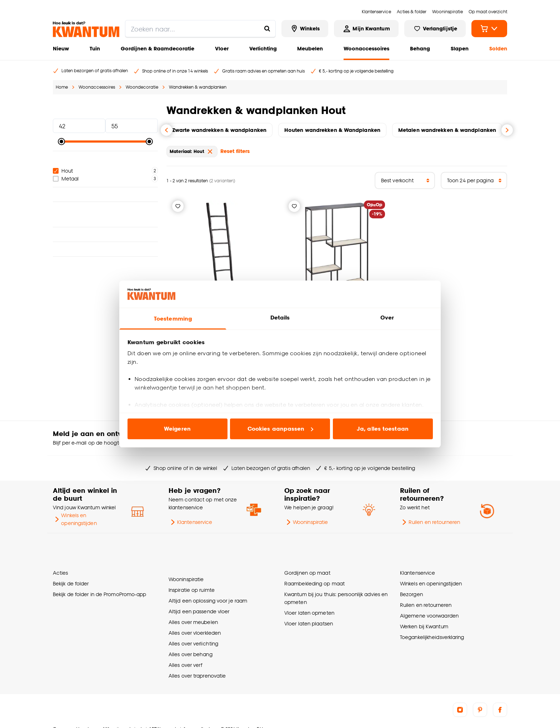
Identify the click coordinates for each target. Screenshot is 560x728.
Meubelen (310, 48)
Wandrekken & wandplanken (198, 87)
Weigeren (177, 429)
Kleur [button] (105, 194)
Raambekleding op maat (314, 577)
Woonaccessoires (366, 48)
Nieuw (61, 48)
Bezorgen (411, 588)
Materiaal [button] (105, 158)
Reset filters (235, 151)
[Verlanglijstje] (178, 206)
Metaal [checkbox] (66, 179)
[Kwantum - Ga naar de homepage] (86, 29)
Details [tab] (280, 318)
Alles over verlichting (193, 631)
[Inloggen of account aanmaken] (366, 29)
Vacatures (87, 716)
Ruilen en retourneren (430, 522)
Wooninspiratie (306, 522)
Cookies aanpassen (280, 429)
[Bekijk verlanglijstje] (435, 29)
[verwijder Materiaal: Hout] (210, 152)
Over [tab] (387, 318)
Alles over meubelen (193, 609)
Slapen (460, 48)
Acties (61, 566)
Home (62, 87)
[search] (200, 29)
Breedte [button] (105, 238)
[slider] (61, 142)
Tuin (95, 48)
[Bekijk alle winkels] (305, 29)
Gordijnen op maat (307, 566)
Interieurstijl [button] (105, 224)
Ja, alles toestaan (383, 429)
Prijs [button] (105, 110)
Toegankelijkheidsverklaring (432, 631)
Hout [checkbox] (63, 171)
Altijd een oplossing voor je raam (208, 588)
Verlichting (263, 48)
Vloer (222, 48)
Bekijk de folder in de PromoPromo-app (100, 588)
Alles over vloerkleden (195, 620)
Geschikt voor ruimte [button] (105, 209)
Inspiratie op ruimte (192, 577)
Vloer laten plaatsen (309, 617)
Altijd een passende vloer (199, 598)
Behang (420, 48)
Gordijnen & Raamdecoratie (157, 48)
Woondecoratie (142, 87)
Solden (498, 48)
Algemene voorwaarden (429, 609)
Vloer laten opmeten (309, 606)
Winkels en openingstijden (75, 519)
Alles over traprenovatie (197, 663)
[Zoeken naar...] (267, 29)
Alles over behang (191, 641)
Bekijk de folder (71, 577)
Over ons (62, 716)
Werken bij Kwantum (424, 620)
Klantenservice (190, 522)
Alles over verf (185, 652)
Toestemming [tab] (173, 319)
